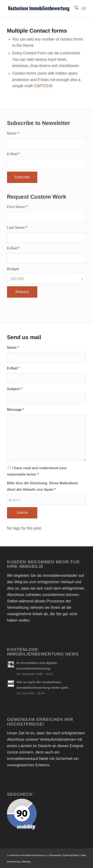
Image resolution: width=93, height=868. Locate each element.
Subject (15, 389)
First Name (17, 207)
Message (16, 410)
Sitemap (26, 862)
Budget (13, 269)
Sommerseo (55, 855)
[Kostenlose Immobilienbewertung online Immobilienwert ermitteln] (39, 9)
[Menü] (84, 9)
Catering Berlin (71, 855)
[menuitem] (74, 9)
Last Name (17, 228)
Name (13, 133)
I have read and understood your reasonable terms (37, 471)
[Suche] (74, 9)
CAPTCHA (43, 86)
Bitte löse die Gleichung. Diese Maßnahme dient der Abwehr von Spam (42, 486)
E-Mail (13, 154)
